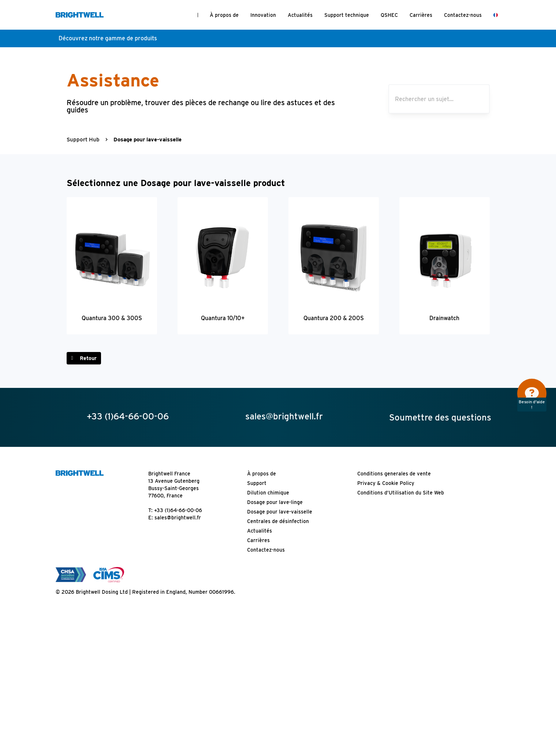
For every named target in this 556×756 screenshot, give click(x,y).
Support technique (347, 15)
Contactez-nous (463, 15)
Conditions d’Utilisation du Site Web (401, 493)
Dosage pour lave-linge (275, 502)
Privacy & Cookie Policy (386, 483)
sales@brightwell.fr (178, 518)
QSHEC (389, 15)
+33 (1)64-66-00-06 (178, 510)
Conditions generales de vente (394, 474)
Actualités (300, 15)
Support (257, 483)
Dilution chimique (268, 493)
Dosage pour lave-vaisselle (280, 512)
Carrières (421, 15)
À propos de (224, 15)
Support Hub (83, 140)
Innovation (263, 15)
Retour (88, 358)
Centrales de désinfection (278, 521)
